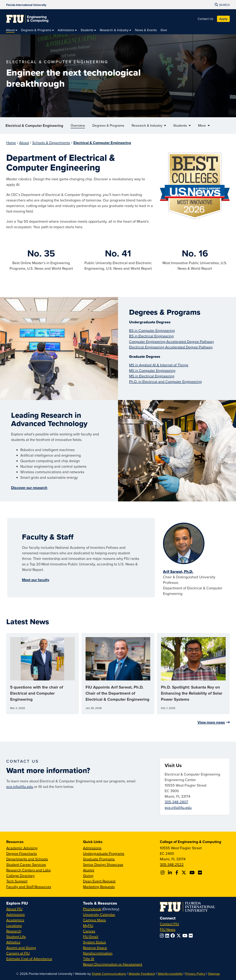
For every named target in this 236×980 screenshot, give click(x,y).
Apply (223, 19)
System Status (94, 942)
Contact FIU (169, 924)
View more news (211, 722)
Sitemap (214, 974)
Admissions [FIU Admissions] (15, 914)
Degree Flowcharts (22, 853)
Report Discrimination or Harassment (113, 964)
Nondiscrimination (98, 953)
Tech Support (17, 881)
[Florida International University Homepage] (26, 5)
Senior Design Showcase (103, 865)
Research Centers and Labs (28, 870)
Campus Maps (94, 920)
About (24, 143)
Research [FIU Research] (14, 931)
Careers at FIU (18, 953)
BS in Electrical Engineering (151, 336)
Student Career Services (26, 865)
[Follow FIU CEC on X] (184, 873)
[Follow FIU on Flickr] (191, 936)
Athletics (13, 942)
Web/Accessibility (170, 974)
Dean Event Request (99, 881)
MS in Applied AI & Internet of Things (159, 365)
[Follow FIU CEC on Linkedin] (170, 873)
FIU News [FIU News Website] (168, 929)
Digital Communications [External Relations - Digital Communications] (109, 974)
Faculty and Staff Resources (29, 887)
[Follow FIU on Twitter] (179, 936)
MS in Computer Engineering (152, 370)
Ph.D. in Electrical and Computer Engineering (165, 382)
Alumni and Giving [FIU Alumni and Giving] (21, 948)
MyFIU (88, 926)
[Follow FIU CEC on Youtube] (193, 873)
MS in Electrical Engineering (152, 376)
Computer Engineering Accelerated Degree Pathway (171, 342)
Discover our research (29, 488)
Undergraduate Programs (104, 853)
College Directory (20, 876)
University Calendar (99, 914)
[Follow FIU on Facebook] (173, 936)
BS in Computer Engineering (152, 330)
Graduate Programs (99, 859)
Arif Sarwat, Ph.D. (178, 571)
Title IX (89, 959)
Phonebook (92, 909)
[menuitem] (12, 30)
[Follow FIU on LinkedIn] (168, 936)
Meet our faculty (36, 580)
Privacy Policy (195, 974)
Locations (14, 926)
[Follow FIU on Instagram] (163, 936)
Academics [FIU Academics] (15, 920)
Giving (88, 876)
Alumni (89, 870)
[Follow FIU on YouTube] (186, 936)
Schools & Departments (51, 143)
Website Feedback (142, 974)
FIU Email (91, 937)
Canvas (89, 931)
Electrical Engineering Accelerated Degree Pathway (171, 347)
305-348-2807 (176, 802)
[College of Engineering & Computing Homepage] (27, 19)
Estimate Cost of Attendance (29, 959)
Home (11, 143)
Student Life (16, 937)
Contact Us (205, 19)
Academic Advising (22, 848)
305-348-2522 (172, 865)
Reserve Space (95, 948)
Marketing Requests (99, 887)
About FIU (14, 909)
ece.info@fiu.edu (20, 787)
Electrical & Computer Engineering (34, 125)
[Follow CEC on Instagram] (163, 873)
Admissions (92, 848)
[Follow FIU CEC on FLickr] (201, 873)
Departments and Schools (27, 859)
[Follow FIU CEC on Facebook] (177, 873)
